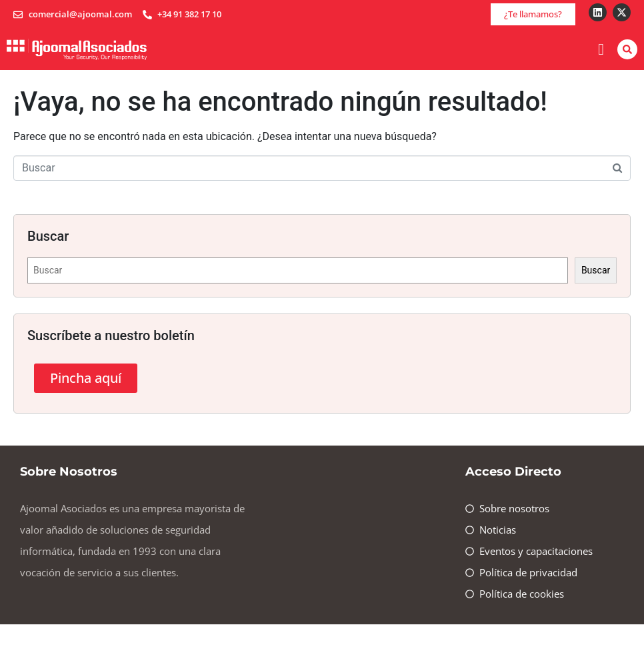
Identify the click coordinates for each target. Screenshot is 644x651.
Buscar (596, 270)
